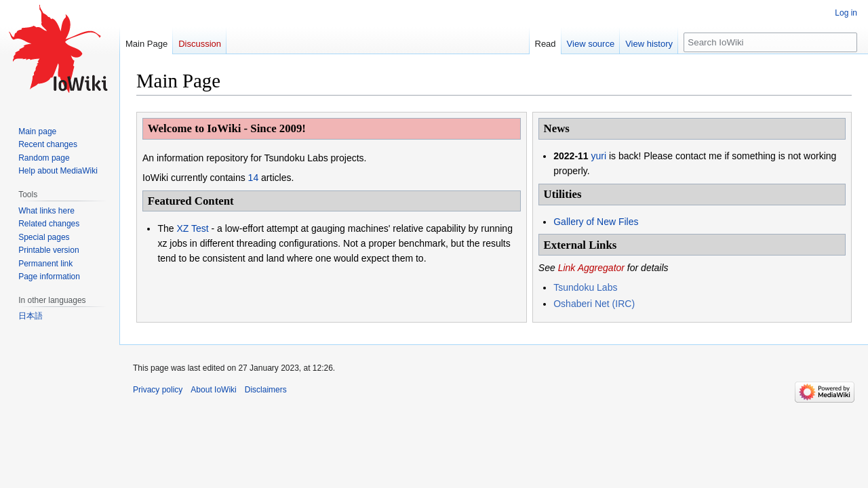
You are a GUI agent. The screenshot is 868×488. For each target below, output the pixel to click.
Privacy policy (158, 390)
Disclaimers (266, 390)
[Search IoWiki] (770, 42)
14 (254, 178)
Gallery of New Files (596, 222)
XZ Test (192, 228)
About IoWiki (213, 390)
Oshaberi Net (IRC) (594, 304)
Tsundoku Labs (585, 287)
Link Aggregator (591, 268)
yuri (599, 156)
